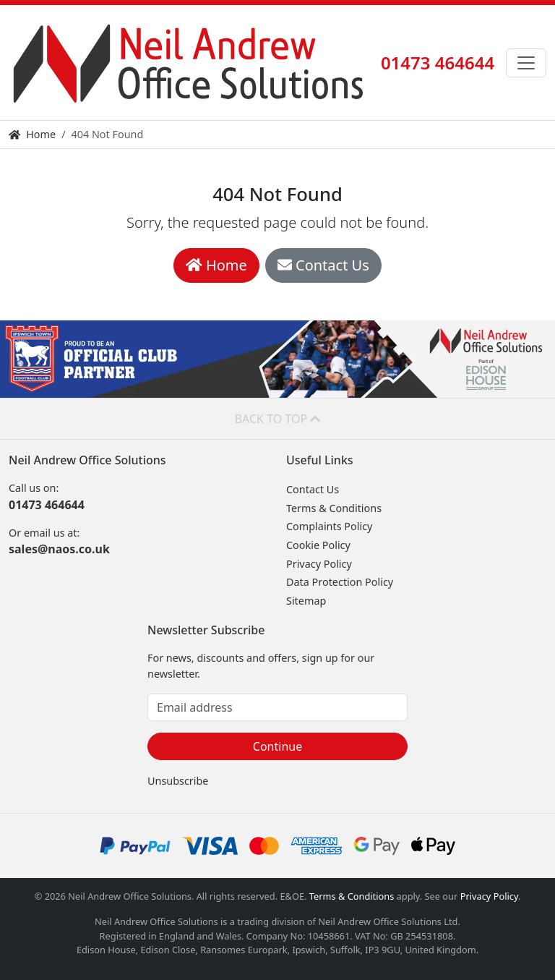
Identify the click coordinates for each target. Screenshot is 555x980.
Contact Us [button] (323, 265)
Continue (277, 746)
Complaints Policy (329, 526)
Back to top (278, 419)
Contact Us (313, 489)
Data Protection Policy (340, 582)
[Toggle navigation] (526, 63)
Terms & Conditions (334, 508)
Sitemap (306, 601)
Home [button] (216, 265)
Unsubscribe (178, 781)
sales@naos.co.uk (59, 549)
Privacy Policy (319, 564)
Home (32, 134)
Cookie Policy (318, 545)
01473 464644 (438, 63)
